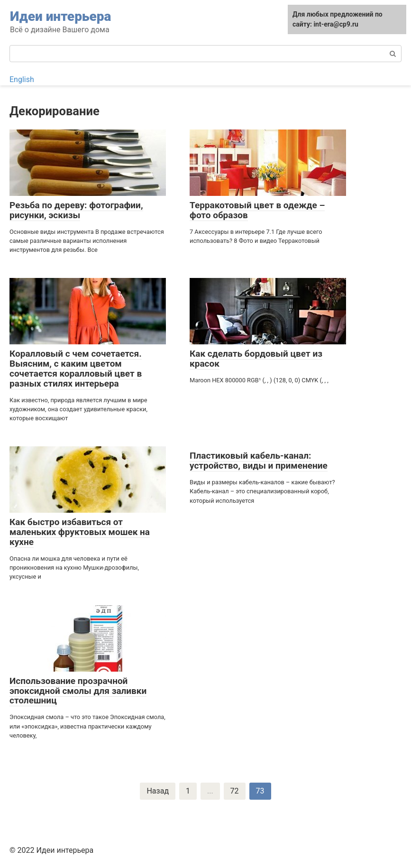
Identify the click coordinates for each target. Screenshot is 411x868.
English (22, 79)
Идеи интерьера (60, 16)
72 (235, 791)
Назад (158, 791)
